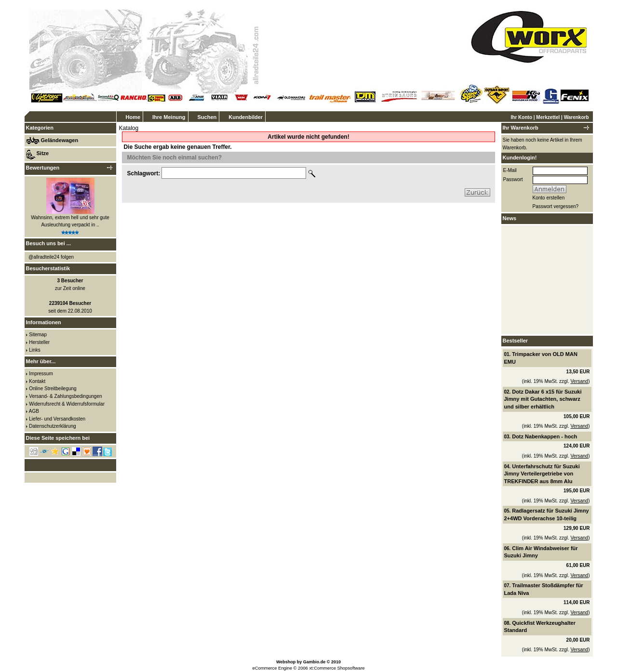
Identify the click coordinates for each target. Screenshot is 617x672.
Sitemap (38, 335)
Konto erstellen (549, 198)
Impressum (41, 374)
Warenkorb (577, 117)
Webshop (286, 662)
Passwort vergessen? (556, 206)
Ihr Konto (522, 117)
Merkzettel (548, 117)
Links (34, 350)
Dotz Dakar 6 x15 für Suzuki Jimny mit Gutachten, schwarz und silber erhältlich (543, 399)
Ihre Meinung (169, 117)
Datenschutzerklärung (52, 426)
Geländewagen (60, 140)
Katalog (129, 128)
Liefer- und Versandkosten (57, 419)
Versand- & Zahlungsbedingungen (65, 396)
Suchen (207, 117)
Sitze (43, 153)
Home (133, 117)
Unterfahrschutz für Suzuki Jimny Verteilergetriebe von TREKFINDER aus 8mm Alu (542, 474)
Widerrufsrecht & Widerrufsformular (67, 404)
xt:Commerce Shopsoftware (337, 668)
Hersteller (39, 342)
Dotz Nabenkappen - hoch (544, 436)
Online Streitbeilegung (53, 389)
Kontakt (37, 381)
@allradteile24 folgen (51, 257)
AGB (34, 411)
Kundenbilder (246, 117)
